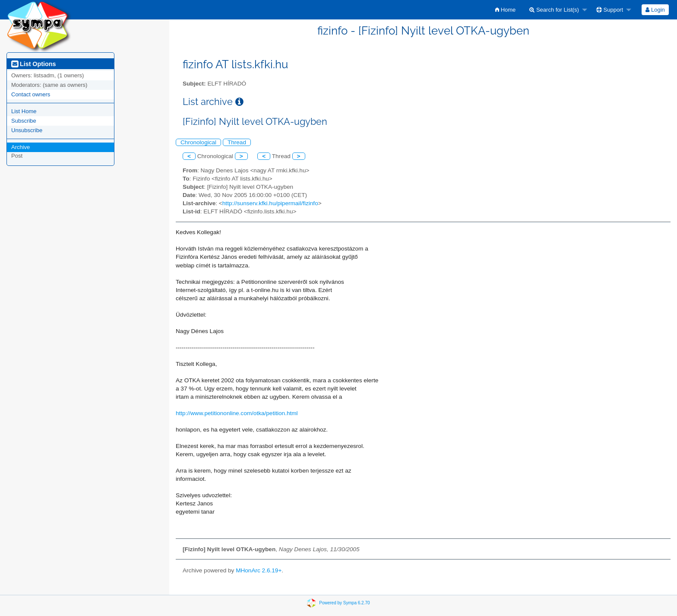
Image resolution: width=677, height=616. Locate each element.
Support (610, 10)
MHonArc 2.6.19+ (259, 570)
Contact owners (31, 94)
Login (655, 10)
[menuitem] (505, 10)
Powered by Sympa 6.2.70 (344, 603)
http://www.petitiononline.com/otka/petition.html (237, 413)
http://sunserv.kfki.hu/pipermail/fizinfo (270, 203)
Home (505, 10)
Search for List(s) (554, 10)
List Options (33, 64)
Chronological (198, 142)
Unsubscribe (27, 130)
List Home (24, 111)
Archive (21, 147)
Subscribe (24, 121)
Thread (237, 142)
